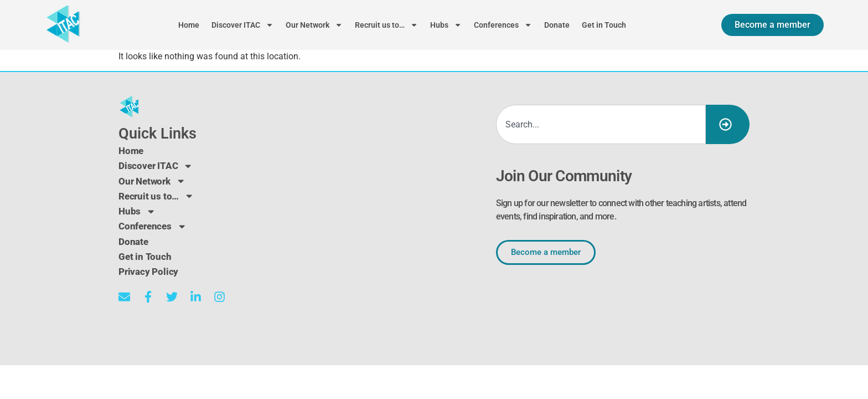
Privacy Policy (149, 271)
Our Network (314, 25)
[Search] (728, 124)
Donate (557, 25)
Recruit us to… (386, 25)
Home (189, 25)
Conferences (503, 25)
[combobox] (601, 124)
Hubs (446, 25)
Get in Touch (604, 25)
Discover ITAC (242, 25)
